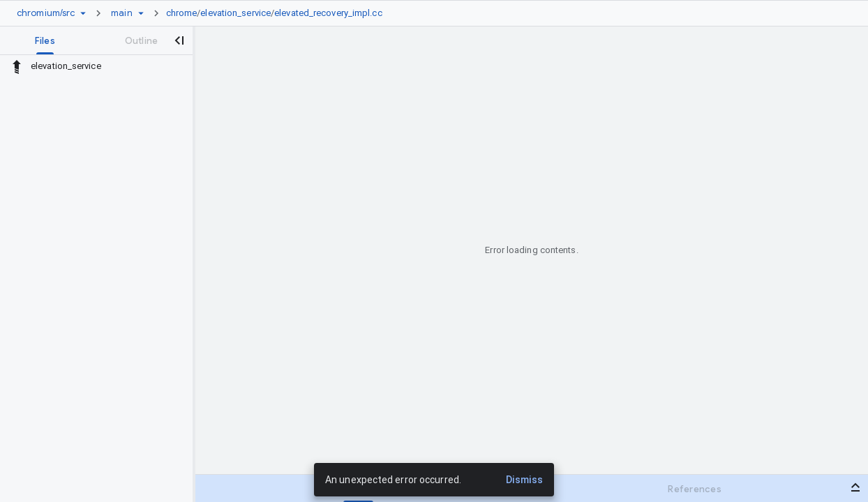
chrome (182, 13)
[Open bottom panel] (855, 487)
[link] (278, 13)
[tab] (45, 40)
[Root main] (121, 13)
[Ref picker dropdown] (141, 13)
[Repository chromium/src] (46, 13)
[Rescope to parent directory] (17, 66)
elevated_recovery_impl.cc (328, 13)
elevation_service (235, 13)
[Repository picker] (83, 13)
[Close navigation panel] (179, 40)
